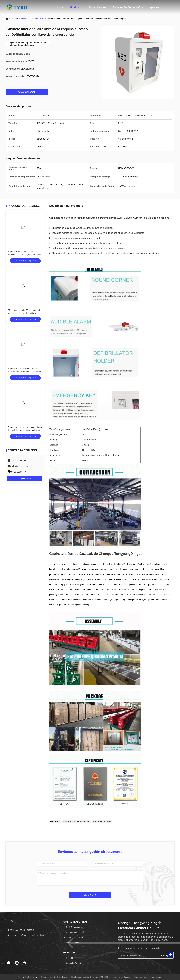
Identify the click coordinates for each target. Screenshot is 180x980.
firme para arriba (165, 955)
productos (24, 19)
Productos (76, 7)
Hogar (60, 7)
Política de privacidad (28, 977)
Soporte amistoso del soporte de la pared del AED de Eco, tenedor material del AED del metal (25, 255)
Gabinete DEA (37, 19)
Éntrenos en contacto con (128, 7)
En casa (13, 19)
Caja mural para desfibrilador (77, 822)
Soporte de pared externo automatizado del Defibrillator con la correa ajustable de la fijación (25, 430)
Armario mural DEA (102, 822)
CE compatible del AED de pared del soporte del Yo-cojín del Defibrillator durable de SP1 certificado (24, 313)
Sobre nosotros (97, 7)
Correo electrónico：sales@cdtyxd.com (26, 935)
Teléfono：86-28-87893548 (21, 930)
